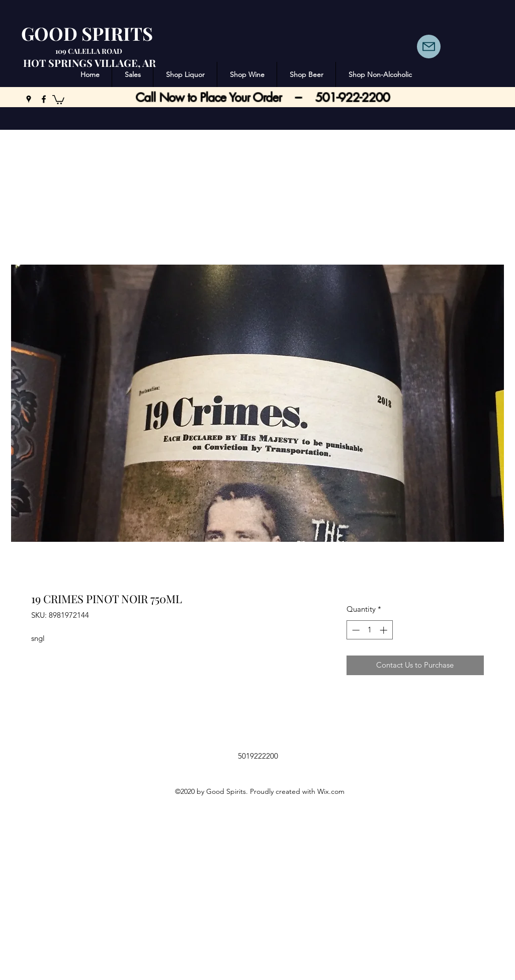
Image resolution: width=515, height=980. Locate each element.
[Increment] (384, 630)
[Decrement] (355, 630)
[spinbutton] (369, 630)
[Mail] (429, 47)
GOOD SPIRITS (87, 33)
